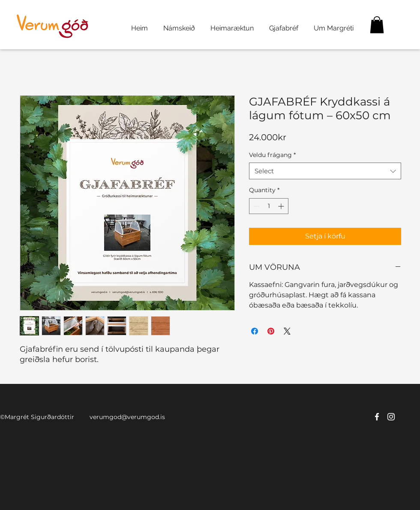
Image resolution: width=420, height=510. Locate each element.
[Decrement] (256, 206)
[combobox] (325, 171)
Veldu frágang (272, 155)
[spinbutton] (269, 206)
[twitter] (391, 417)
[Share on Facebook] (255, 331)
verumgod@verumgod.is (127, 417)
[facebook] (377, 417)
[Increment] (282, 206)
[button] (377, 25)
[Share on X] (287, 331)
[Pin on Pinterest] (271, 331)
